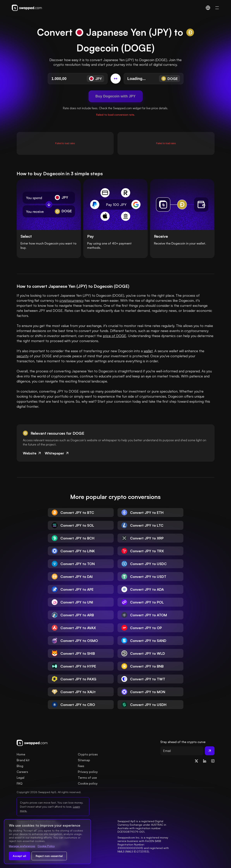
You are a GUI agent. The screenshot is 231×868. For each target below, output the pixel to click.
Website (32, 453)
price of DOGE (115, 336)
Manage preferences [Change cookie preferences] (22, 846)
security (23, 356)
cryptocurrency (72, 300)
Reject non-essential (49, 856)
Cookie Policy (46, 846)
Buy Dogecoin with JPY (115, 96)
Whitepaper (57, 453)
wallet (148, 351)
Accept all (19, 856)
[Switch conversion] (116, 79)
